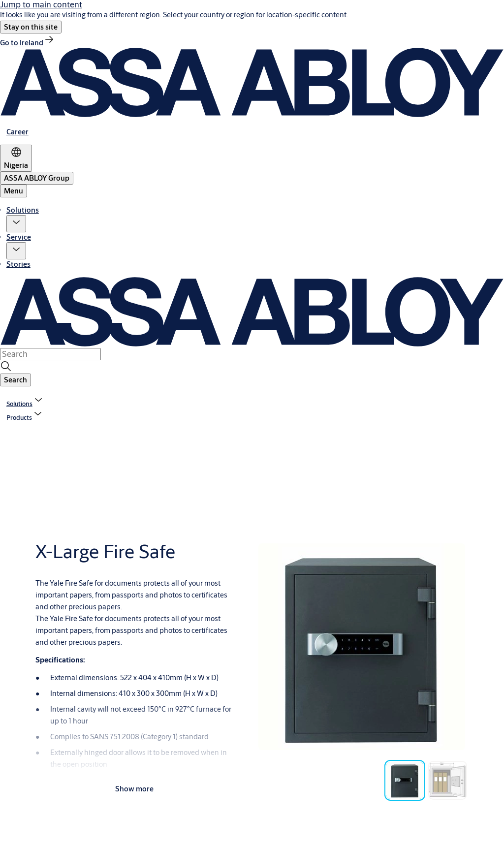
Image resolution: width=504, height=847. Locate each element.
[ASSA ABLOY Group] (37, 178)
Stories (18, 264)
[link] (28, 43)
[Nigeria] (16, 158)
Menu (14, 191)
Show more (134, 789)
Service (19, 237)
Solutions (23, 210)
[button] (31, 27)
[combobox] (50, 354)
